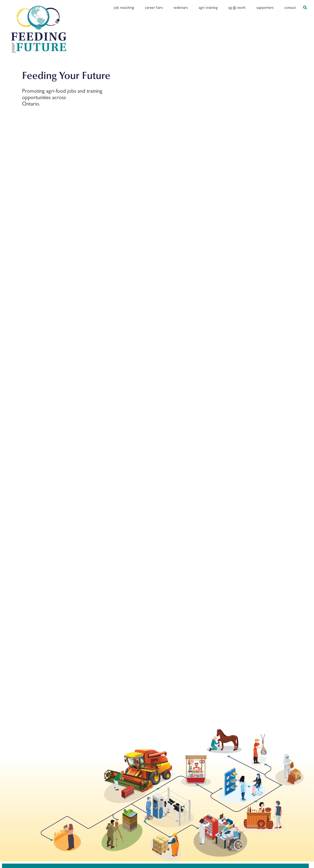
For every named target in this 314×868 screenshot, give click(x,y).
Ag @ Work (237, 8)
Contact (290, 8)
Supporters (265, 8)
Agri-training (208, 8)
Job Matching (124, 8)
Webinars (181, 8)
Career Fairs (154, 8)
